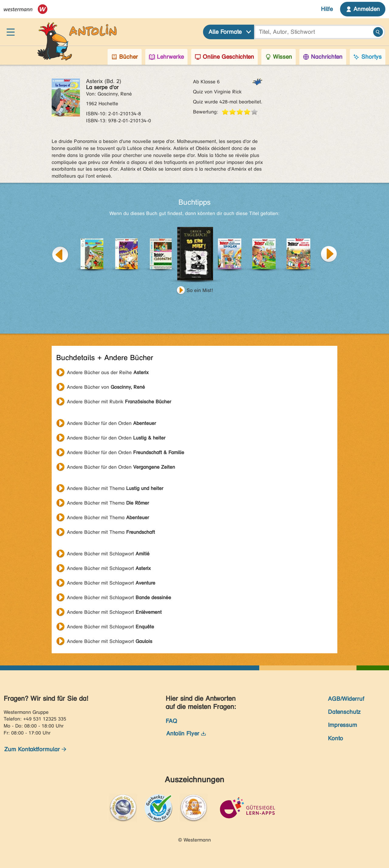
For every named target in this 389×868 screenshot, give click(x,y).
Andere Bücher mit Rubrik (119, 402)
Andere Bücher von (106, 387)
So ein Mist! (200, 290)
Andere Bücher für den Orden (111, 423)
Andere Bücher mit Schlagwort (108, 554)
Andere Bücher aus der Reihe (108, 372)
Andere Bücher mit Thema (115, 488)
